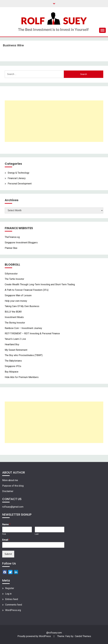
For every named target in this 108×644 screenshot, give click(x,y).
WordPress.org (13, 610)
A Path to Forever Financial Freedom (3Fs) (27, 290)
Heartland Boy (12, 344)
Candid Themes (83, 636)
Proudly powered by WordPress (34, 636)
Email (6, 540)
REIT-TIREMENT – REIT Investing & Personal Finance (32, 333)
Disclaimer (8, 491)
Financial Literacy (17, 178)
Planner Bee (11, 248)
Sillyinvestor (11, 274)
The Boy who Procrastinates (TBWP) (24, 355)
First (4, 534)
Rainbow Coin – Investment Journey (23, 328)
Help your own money (16, 301)
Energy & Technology (19, 173)
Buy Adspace (12, 372)
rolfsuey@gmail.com (13, 507)
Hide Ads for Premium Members (22, 377)
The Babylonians (13, 361)
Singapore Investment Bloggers (21, 243)
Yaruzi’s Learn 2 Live (15, 339)
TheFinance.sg (12, 237)
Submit (8, 554)
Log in (8, 594)
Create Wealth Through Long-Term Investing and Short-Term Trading (40, 284)
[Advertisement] (54, 121)
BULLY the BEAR (13, 312)
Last (37, 534)
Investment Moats (14, 317)
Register (10, 588)
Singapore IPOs (13, 366)
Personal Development (20, 184)
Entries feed (12, 599)
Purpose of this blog (13, 486)
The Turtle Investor (14, 279)
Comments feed (14, 605)
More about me (10, 480)
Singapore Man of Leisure (18, 295)
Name (6, 524)
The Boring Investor (15, 323)
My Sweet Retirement (16, 350)
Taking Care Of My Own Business (22, 306)
